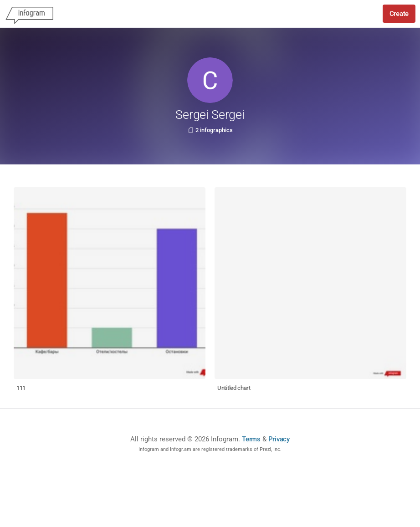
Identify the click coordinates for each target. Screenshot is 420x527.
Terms (251, 439)
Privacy (279, 439)
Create (399, 14)
